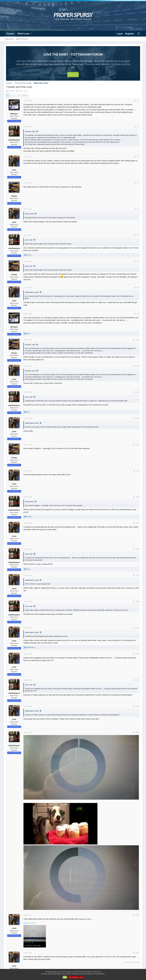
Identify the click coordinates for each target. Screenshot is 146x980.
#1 (138, 100)
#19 (138, 575)
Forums (10, 34)
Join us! (73, 75)
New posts (9, 39)
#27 (138, 953)
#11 (138, 366)
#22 (138, 654)
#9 (138, 314)
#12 (138, 392)
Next (25, 95)
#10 (137, 340)
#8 (138, 287)
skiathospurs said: (32, 292)
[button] (32, 34)
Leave (82, 977)
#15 (138, 471)
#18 (137, 549)
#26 (137, 915)
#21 (138, 628)
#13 (138, 418)
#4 (138, 183)
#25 (138, 732)
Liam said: (29, 240)
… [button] (16, 95)
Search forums (22, 39)
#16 (137, 497)
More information (74, 977)
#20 (137, 601)
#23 (138, 680)
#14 (138, 444)
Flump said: (29, 214)
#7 (138, 261)
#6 (138, 235)
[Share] (135, 100)
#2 (138, 127)
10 (19, 95)
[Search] (139, 34)
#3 (138, 157)
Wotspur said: (30, 131)
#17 (138, 523)
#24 (137, 706)
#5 (138, 209)
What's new (24, 34)
